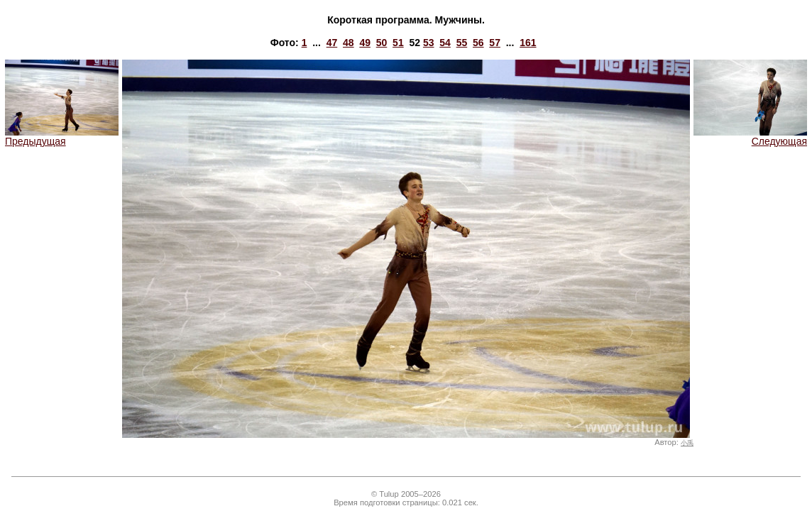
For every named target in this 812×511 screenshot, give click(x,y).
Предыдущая (62, 137)
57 (495, 43)
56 (478, 43)
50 (382, 43)
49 (365, 43)
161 (528, 43)
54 (445, 43)
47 (332, 43)
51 (398, 43)
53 (429, 43)
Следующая (750, 137)
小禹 (687, 443)
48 (349, 43)
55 (462, 43)
